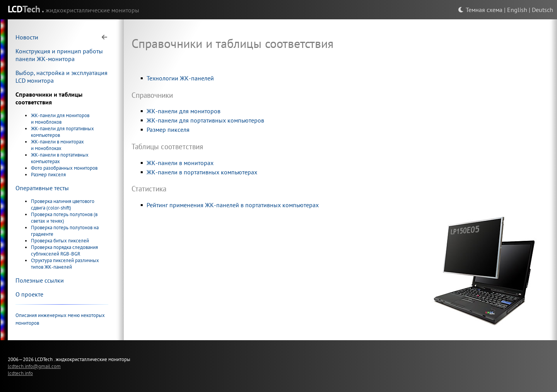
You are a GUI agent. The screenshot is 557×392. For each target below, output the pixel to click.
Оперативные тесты (42, 188)
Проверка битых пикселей (60, 241)
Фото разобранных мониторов (64, 168)
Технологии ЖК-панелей (180, 78)
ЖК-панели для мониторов (184, 111)
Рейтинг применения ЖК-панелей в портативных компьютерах (233, 205)
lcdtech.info (20, 373)
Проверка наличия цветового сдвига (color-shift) (63, 205)
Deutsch (542, 10)
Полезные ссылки (40, 280)
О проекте (29, 294)
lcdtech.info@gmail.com (34, 366)
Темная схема (480, 10)
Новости (27, 37)
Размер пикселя (48, 175)
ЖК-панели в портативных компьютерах (60, 158)
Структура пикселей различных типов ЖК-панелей (65, 264)
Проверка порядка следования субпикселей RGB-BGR (64, 251)
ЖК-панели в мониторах (180, 163)
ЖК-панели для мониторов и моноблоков (60, 119)
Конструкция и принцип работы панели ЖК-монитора (59, 55)
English (517, 10)
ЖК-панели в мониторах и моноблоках (57, 145)
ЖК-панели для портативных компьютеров (205, 120)
